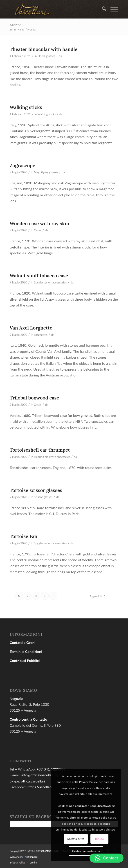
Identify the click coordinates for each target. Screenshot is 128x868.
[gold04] (53, 9)
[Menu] (112, 9)
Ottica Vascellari (39, 787)
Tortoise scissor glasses (36, 490)
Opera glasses (46, 56)
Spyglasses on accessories (50, 282)
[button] (107, 858)
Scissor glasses (43, 497)
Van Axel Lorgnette (31, 328)
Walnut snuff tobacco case (39, 276)
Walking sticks (26, 107)
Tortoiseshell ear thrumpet (40, 450)
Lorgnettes (41, 335)
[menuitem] (102, 9)
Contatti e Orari (22, 642)
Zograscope (22, 166)
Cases (38, 230)
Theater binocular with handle (44, 49)
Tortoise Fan (24, 536)
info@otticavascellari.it (39, 775)
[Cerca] (102, 9)
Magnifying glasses (46, 172)
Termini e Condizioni (26, 651)
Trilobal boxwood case (34, 398)
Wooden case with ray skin (39, 224)
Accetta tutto (76, 839)
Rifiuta (100, 839)
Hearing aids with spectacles (52, 457)
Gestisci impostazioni (86, 851)
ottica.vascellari (33, 781)
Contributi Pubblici (25, 660)
